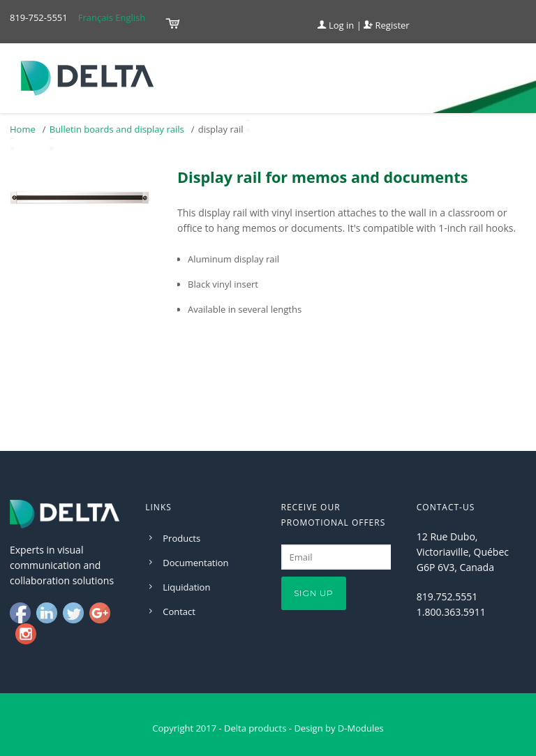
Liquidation (186, 587)
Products (181, 538)
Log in (336, 25)
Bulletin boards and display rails (117, 129)
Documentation (195, 563)
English (130, 17)
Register (386, 25)
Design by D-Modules (338, 728)
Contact (179, 612)
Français (96, 17)
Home (23, 129)
